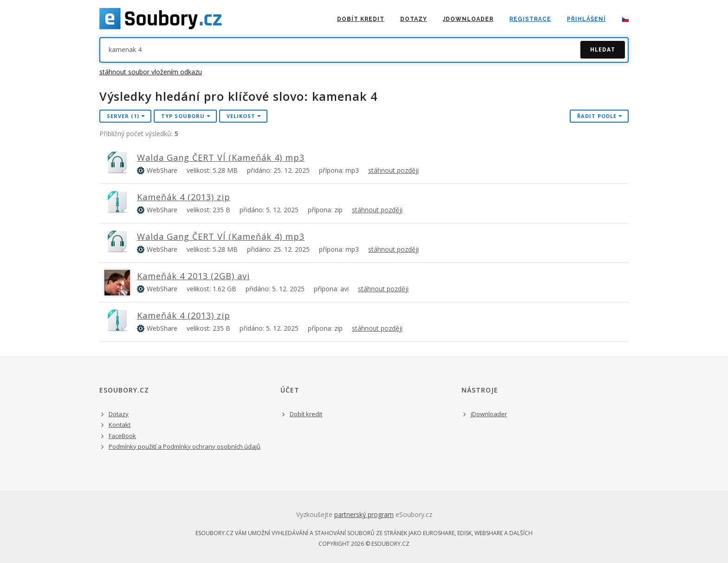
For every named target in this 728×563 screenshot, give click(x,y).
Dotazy (414, 19)
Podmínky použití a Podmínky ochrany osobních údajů (185, 446)
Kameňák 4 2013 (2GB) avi (193, 276)
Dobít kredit (306, 414)
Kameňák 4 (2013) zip (184, 197)
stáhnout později (393, 170)
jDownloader (468, 19)
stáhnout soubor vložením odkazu (151, 72)
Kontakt (120, 425)
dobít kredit (361, 19)
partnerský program (364, 514)
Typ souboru (186, 116)
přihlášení (586, 19)
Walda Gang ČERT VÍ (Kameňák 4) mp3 (221, 157)
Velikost (244, 116)
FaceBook (122, 436)
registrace (530, 19)
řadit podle (600, 116)
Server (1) (126, 116)
